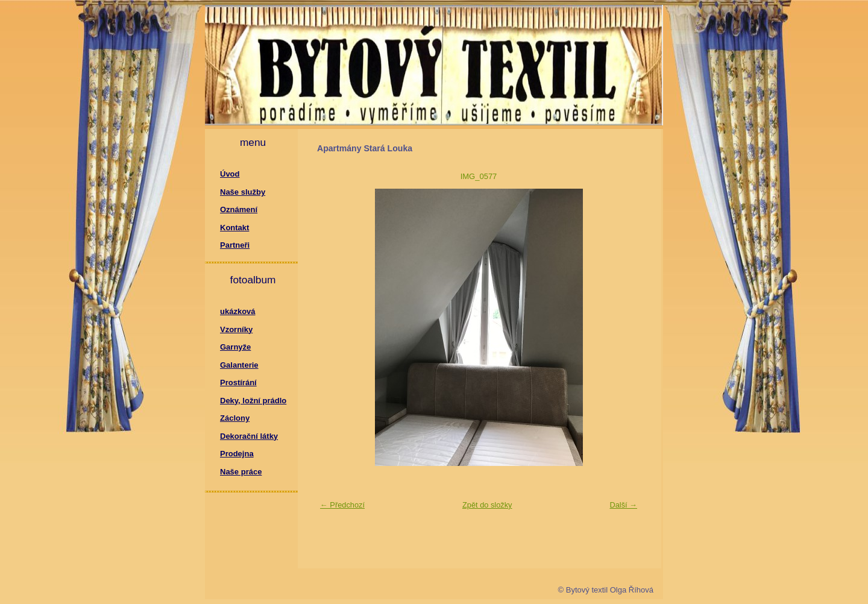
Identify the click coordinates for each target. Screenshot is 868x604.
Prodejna (237, 454)
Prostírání (238, 382)
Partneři (235, 245)
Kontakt (234, 228)
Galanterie (239, 365)
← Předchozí (342, 505)
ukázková (238, 311)
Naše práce (241, 472)
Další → (623, 505)
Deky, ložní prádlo (253, 401)
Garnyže (235, 347)
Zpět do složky (487, 505)
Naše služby (243, 192)
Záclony (235, 418)
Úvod (230, 174)
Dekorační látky (249, 436)
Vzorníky (236, 329)
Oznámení (239, 209)
